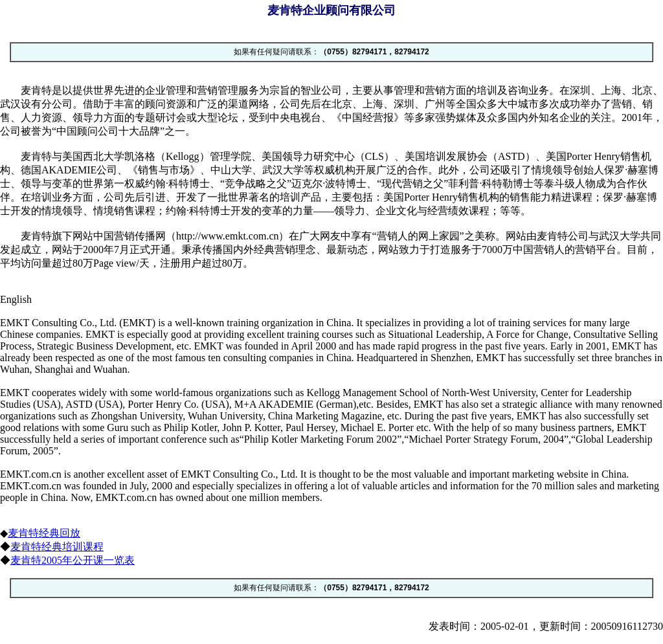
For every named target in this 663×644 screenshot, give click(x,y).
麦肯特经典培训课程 (57, 547)
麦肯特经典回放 (44, 533)
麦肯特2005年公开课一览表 (73, 560)
